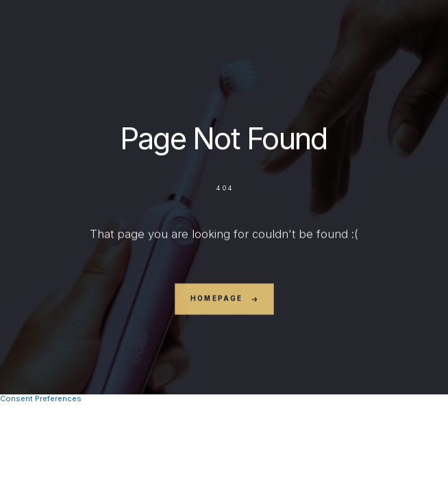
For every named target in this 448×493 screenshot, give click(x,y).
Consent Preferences (41, 399)
